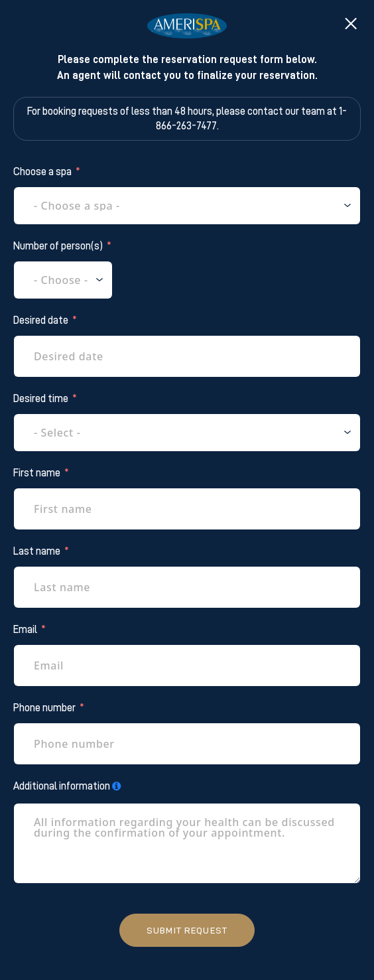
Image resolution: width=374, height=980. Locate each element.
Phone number (44, 708)
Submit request (187, 930)
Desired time (41, 399)
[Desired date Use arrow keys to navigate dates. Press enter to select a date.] (187, 356)
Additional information (62, 786)
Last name (37, 551)
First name (37, 473)
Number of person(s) (58, 246)
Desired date (41, 320)
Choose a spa (42, 172)
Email (25, 630)
